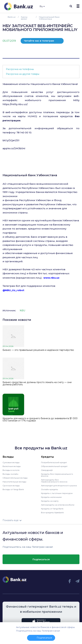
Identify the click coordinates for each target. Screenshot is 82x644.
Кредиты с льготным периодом (57, 493)
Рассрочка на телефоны (20, 69)
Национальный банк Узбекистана (30, 175)
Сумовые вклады (11, 462)
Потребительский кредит (54, 462)
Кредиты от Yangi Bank (52, 509)
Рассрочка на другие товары (23, 74)
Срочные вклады (11, 486)
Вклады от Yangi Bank (13, 489)
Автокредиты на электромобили (58, 505)
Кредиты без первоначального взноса (57, 475)
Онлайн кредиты (49, 489)
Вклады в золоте (11, 470)
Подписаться (41, 559)
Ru (42, 6)
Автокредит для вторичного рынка (59, 486)
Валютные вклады (12, 466)
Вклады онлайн (10, 474)
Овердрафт (47, 470)
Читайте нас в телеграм (39, 41)
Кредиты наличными (51, 497)
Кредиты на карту (50, 501)
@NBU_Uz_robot (13, 290)
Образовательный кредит (54, 466)
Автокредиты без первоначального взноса (54, 481)
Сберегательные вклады (15, 478)
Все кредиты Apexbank (52, 512)
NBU (22, 311)
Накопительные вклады (14, 482)
